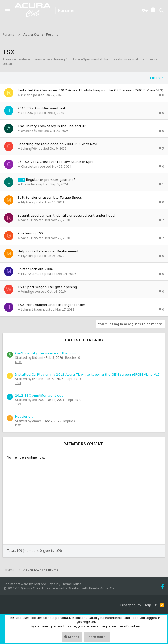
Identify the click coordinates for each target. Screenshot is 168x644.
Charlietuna (30, 167)
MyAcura (27, 202)
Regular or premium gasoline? (51, 180)
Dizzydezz (29, 184)
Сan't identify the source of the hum (45, 353)
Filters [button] (155, 78)
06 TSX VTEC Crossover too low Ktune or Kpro (56, 162)
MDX (18, 362)
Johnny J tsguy (32, 310)
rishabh (27, 95)
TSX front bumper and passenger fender (51, 305)
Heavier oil (24, 416)
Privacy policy (131, 605)
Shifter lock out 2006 (35, 269)
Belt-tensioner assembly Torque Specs (50, 198)
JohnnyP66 (29, 149)
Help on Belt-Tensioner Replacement (48, 251)
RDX (18, 425)
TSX (18, 383)
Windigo (28, 292)
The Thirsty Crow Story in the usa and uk (52, 126)
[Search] (161, 11)
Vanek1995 (30, 220)
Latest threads (84, 340)
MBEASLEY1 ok (32, 274)
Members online (84, 444)
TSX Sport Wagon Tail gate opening (47, 287)
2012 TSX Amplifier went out (42, 108)
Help (148, 605)
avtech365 (29, 131)
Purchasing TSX (31, 233)
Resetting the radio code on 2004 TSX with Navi (57, 144)
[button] (8, 11)
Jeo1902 (27, 113)
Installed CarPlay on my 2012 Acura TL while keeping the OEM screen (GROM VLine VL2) (90, 90)
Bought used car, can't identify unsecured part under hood (66, 215)
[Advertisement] (84, 505)
